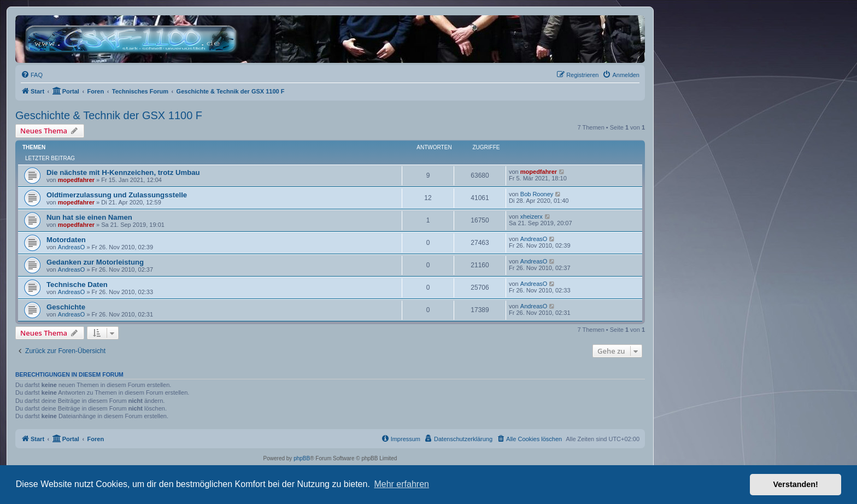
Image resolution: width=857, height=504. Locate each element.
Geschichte (66, 307)
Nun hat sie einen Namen (89, 217)
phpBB (302, 458)
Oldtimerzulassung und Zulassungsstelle (117, 195)
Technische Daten (77, 285)
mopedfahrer (76, 180)
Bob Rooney (537, 194)
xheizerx (532, 216)
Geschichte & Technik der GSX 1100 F (109, 115)
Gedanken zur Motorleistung (95, 262)
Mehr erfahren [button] (401, 484)
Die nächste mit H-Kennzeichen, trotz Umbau (123, 172)
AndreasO (72, 247)
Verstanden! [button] (796, 484)
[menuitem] (32, 75)
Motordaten (66, 240)
